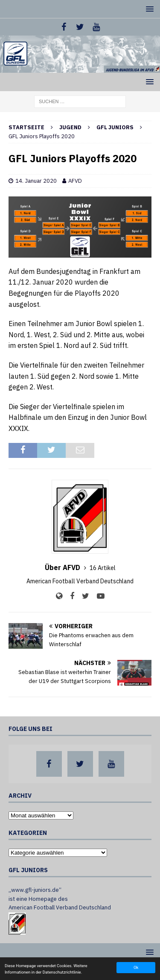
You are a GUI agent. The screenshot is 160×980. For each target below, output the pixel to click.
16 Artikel (103, 568)
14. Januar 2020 (36, 181)
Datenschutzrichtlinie (62, 972)
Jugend (70, 127)
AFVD (75, 181)
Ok (136, 967)
